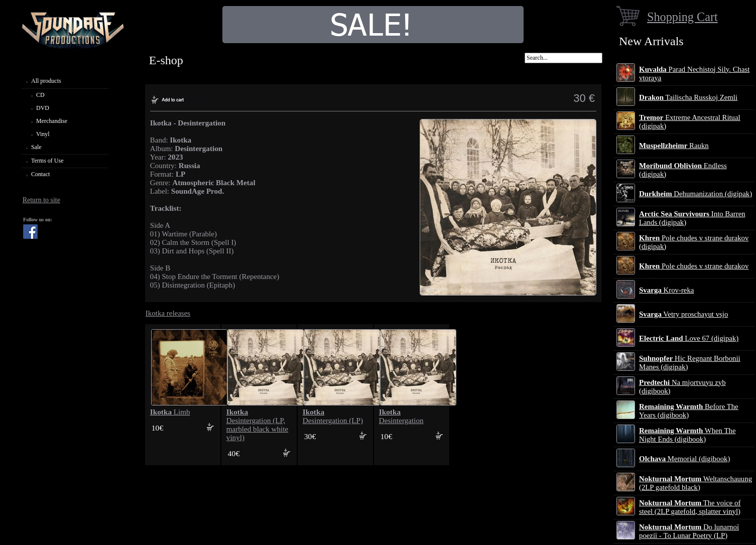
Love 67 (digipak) (689, 338)
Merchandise (52, 121)
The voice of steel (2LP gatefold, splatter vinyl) (690, 507)
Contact (40, 174)
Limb (170, 412)
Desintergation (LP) (333, 416)
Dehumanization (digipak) (696, 194)
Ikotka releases (168, 313)
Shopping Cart (682, 17)
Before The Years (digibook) (689, 411)
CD (40, 95)
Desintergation (401, 416)
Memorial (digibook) (684, 459)
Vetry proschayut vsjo (683, 314)
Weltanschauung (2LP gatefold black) (696, 483)
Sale (36, 147)
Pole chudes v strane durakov (694, 266)
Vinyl (43, 134)
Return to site (41, 200)
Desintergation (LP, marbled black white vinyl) (257, 425)
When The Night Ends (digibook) (687, 435)
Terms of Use (47, 161)
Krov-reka (666, 290)
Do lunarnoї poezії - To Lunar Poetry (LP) (689, 531)
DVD (43, 108)
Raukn (674, 146)
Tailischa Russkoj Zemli (688, 97)
